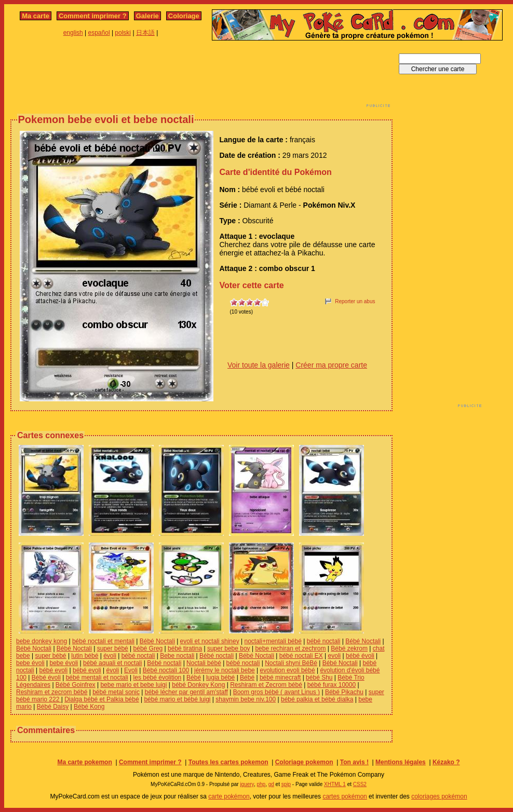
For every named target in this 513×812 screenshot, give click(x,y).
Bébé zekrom (349, 648)
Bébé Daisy (53, 707)
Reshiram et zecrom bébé (52, 692)
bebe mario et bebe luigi (133, 685)
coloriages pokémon (439, 796)
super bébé (113, 648)
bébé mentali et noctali (97, 678)
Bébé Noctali (157, 641)
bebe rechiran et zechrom (290, 648)
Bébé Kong (89, 707)
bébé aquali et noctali (112, 663)
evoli (335, 656)
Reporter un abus (355, 301)
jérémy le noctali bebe (225, 670)
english (73, 33)
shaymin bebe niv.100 (246, 699)
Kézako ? (446, 762)
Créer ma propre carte (331, 365)
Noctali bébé (204, 663)
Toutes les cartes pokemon (228, 762)
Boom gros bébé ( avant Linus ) (276, 692)
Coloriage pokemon (304, 762)
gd (271, 784)
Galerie (147, 16)
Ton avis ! (354, 762)
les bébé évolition (158, 678)
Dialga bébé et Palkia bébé (102, 699)
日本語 (145, 33)
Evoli (131, 670)
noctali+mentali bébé (273, 641)
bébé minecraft (280, 678)
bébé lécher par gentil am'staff (186, 692)
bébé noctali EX (301, 656)
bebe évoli (30, 663)
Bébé (194, 678)
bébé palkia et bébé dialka (317, 699)
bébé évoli (360, 656)
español (99, 33)
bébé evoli (53, 670)
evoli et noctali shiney (210, 641)
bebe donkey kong (42, 641)
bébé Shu (319, 678)
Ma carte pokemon (84, 762)
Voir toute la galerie (259, 365)
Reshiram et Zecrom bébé (266, 685)
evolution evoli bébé (288, 670)
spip (286, 784)
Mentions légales (401, 762)
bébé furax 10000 (332, 685)
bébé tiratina (185, 648)
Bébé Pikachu (344, 692)
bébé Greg (148, 648)
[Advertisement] (201, 77)
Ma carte (36, 16)
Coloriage (184, 16)
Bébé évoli (46, 678)
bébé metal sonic (116, 692)
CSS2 (360, 784)
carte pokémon (229, 796)
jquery (247, 784)
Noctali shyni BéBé (291, 663)
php (261, 784)
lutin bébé (85, 656)
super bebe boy (229, 648)
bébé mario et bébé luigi (177, 699)
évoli (110, 656)
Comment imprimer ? (93, 16)
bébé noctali (324, 641)
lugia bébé (220, 678)
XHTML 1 (335, 784)
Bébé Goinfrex (76, 685)
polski (123, 33)
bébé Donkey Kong (198, 685)
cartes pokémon (345, 796)
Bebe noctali (177, 656)
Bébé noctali (217, 656)
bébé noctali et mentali (103, 641)
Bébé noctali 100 (166, 670)
